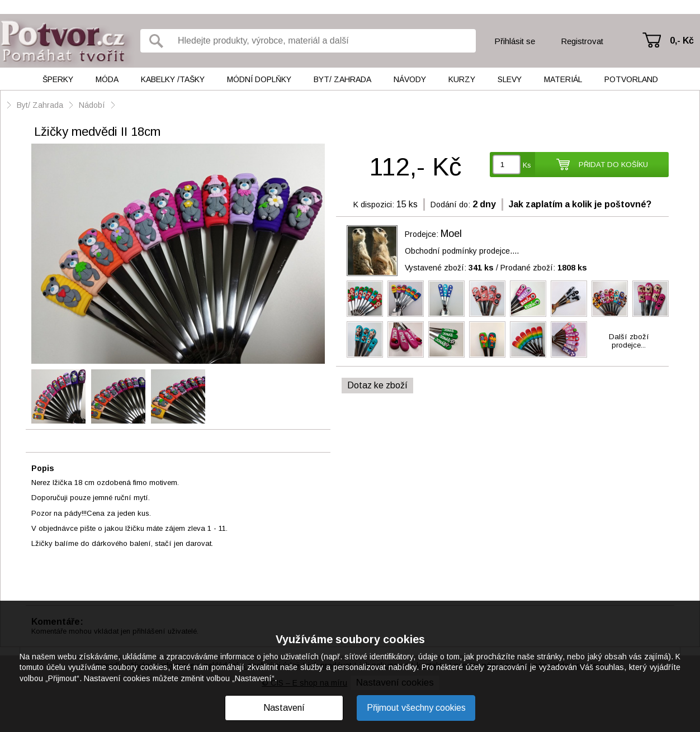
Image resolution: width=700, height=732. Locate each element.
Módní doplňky (259, 79)
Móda (107, 79)
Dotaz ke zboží (377, 385)
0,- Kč (682, 41)
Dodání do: (450, 205)
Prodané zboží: (544, 268)
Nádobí (92, 105)
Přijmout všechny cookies (416, 708)
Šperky (58, 79)
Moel (451, 234)
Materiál (563, 79)
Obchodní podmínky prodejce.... (462, 251)
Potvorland (631, 79)
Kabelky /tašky (173, 79)
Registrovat (582, 41)
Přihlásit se (515, 41)
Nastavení (284, 708)
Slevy (510, 79)
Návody (410, 79)
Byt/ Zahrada (342, 79)
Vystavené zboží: (449, 268)
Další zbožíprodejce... (629, 341)
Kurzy (462, 79)
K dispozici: (374, 205)
